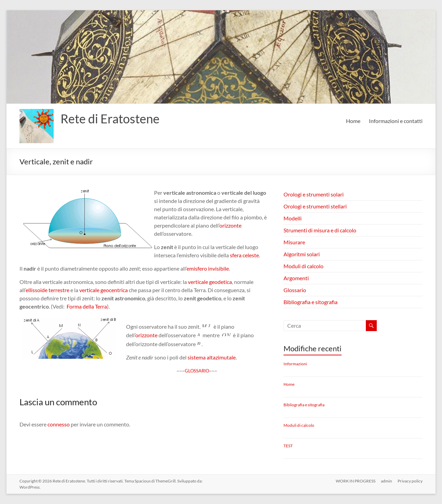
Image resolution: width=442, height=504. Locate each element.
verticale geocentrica (103, 290)
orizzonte (230, 225)
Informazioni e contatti (396, 121)
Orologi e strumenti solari (314, 194)
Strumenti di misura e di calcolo (320, 230)
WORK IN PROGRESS (356, 481)
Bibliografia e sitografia (310, 302)
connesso (59, 424)
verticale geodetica (210, 282)
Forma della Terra (87, 306)
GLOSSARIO (197, 371)
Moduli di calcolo (303, 266)
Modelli (293, 218)
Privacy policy (410, 481)
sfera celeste (244, 255)
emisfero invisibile (208, 268)
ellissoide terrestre (47, 290)
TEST (288, 446)
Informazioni (295, 364)
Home (353, 121)
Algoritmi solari (302, 254)
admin (386, 481)
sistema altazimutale (212, 357)
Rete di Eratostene (110, 119)
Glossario (295, 290)
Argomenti (296, 278)
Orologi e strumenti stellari (315, 206)
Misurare (294, 242)
